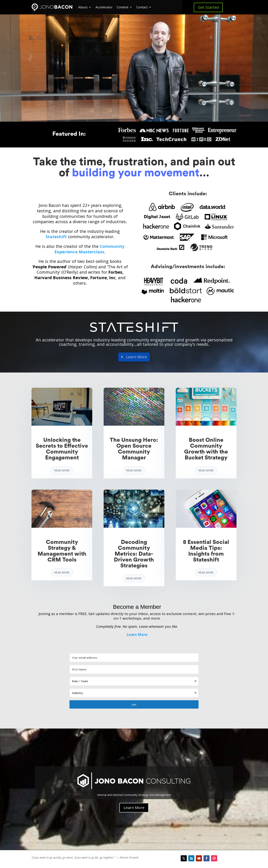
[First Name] (134, 669)
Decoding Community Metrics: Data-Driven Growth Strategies (134, 554)
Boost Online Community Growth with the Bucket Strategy (206, 449)
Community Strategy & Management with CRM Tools (62, 551)
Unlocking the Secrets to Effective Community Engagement (62, 449)
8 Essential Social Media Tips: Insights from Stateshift (206, 551)
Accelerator (104, 7)
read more (62, 470)
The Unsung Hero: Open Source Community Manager (134, 449)
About (83, 7)
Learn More (137, 635)
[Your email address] (134, 658)
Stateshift (56, 236)
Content (123, 7)
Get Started (208, 7)
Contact (142, 7)
